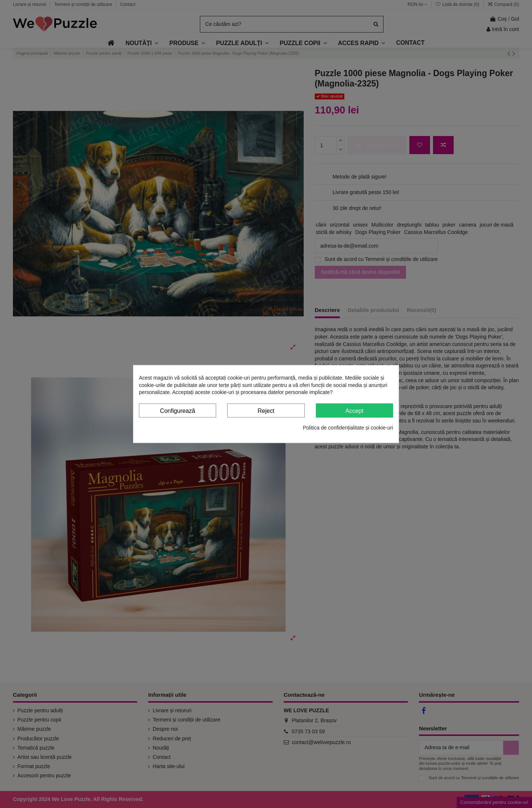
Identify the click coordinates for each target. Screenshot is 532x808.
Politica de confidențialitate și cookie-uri (348, 428)
